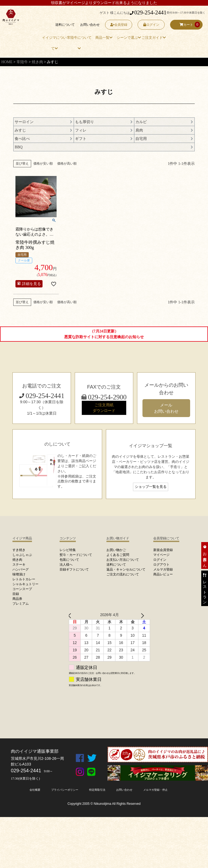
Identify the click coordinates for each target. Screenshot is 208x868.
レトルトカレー (24, 579)
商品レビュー (163, 574)
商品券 (17, 599)
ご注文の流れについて (123, 574)
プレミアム (21, 604)
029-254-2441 (148, 12)
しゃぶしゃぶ (22, 555)
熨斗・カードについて (76, 555)
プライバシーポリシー (65, 790)
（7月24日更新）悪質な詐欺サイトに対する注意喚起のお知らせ (104, 334)
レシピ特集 (68, 550)
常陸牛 (22, 62)
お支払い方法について (123, 560)
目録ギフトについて (74, 569)
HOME (7, 62)
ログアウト (161, 565)
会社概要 (35, 790)
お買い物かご (116, 550)
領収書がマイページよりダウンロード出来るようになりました (104, 3)
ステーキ (19, 565)
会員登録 (119, 25)
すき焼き (19, 550)
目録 (16, 594)
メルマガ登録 (163, 569)
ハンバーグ (21, 569)
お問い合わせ (90, 25)
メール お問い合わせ (166, 408)
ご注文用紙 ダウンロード (104, 408)
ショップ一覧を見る (151, 487)
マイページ (161, 555)
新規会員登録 (163, 550)
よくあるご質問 (118, 555)
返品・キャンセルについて (126, 569)
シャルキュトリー (25, 584)
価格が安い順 (43, 164)
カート (186, 25)
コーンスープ (22, 589)
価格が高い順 (67, 164)
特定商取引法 (97, 790)
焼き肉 (37, 62)
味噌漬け (19, 574)
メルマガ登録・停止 (155, 790)
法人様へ (66, 565)
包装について (69, 560)
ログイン (151, 25)
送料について (65, 25)
